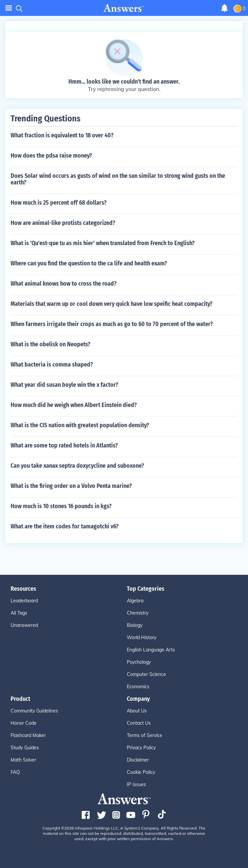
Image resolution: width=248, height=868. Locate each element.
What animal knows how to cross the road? (64, 284)
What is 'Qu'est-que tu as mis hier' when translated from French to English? (103, 243)
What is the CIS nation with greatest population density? (80, 425)
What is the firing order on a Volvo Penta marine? (71, 486)
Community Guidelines (34, 711)
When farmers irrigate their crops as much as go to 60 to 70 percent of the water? (112, 324)
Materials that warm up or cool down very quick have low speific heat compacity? (112, 304)
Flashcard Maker (28, 735)
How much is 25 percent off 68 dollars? (59, 203)
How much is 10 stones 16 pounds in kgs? (61, 506)
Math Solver (23, 760)
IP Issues (136, 784)
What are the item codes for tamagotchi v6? (65, 526)
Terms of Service (145, 735)
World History (142, 637)
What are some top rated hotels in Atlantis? (64, 445)
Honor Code (24, 723)
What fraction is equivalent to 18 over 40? (62, 135)
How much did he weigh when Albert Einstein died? (74, 405)
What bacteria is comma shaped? (52, 365)
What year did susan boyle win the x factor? (64, 385)
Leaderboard (24, 601)
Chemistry (138, 613)
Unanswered (24, 625)
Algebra (135, 601)
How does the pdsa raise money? (51, 156)
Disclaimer (138, 760)
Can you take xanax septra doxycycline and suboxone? (77, 466)
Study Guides (25, 748)
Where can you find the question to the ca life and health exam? (89, 263)
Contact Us (139, 723)
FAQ (15, 772)
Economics (138, 687)
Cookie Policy (141, 772)
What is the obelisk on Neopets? (50, 344)
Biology (135, 625)
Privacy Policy (141, 748)
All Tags (19, 613)
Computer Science (146, 674)
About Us (137, 711)
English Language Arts (151, 650)
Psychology (139, 662)
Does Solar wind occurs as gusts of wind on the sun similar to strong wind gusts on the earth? (118, 179)
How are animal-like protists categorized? (63, 223)
